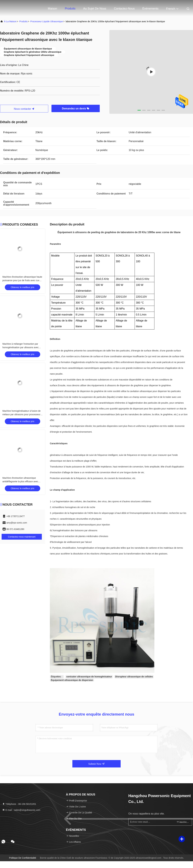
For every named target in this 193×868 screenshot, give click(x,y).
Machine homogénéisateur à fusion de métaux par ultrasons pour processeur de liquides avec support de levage (21, 414)
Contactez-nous (124, 9)
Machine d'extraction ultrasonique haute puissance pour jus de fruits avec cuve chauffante (22, 280)
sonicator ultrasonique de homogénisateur (89, 677)
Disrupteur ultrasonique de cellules (134, 677)
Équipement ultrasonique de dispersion (72, 680)
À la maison (10, 21)
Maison (52, 9)
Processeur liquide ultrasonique (47, 21)
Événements (150, 9)
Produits (70, 9)
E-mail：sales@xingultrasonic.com (21, 810)
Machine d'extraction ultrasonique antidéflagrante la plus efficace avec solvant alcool (20, 481)
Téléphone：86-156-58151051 (19, 804)
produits (23, 21)
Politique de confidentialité (23, 858)
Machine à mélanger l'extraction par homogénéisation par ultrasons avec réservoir (21, 347)
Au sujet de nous (95, 9)
